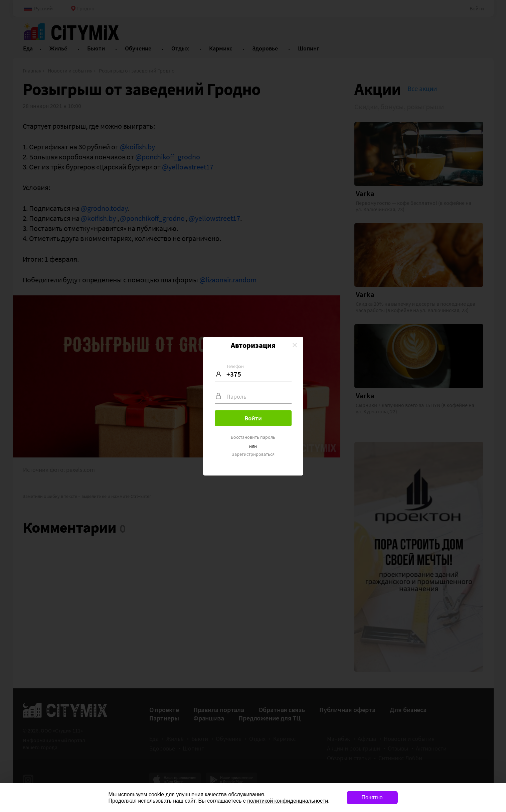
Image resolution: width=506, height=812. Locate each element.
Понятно (372, 797)
